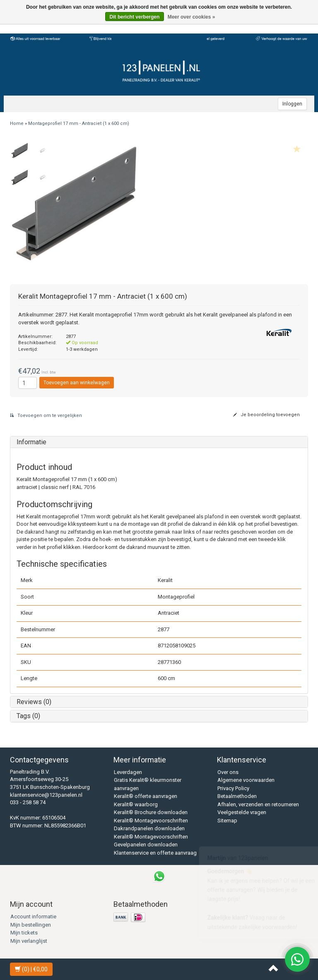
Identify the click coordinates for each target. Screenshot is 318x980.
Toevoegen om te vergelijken (46, 416)
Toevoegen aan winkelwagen (77, 383)
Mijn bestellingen (31, 925)
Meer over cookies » (192, 17)
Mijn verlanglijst (29, 941)
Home (17, 123)
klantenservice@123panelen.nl (46, 795)
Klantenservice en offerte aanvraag (155, 853)
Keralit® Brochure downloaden (151, 812)
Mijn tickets (24, 933)
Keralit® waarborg (136, 804)
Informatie (31, 442)
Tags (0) (28, 716)
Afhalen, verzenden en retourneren (258, 804)
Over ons (228, 772)
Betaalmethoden (237, 796)
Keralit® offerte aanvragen (146, 796)
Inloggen (292, 104)
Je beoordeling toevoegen (266, 415)
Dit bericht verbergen (135, 17)
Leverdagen (128, 772)
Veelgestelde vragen (242, 812)
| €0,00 (31, 969)
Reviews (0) (34, 702)
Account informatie (33, 917)
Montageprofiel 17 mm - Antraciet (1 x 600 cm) (79, 123)
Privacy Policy (233, 788)
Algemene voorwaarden (246, 780)
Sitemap (227, 821)
